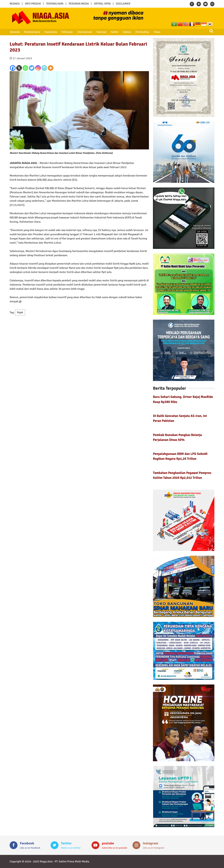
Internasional (84, 32)
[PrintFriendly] (44, 68)
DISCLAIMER (123, 4)
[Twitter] (32, 68)
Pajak (20, 312)
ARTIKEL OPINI (102, 4)
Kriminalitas (141, 32)
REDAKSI (15, 4)
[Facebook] (13, 68)
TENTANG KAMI (55, 4)
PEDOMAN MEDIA (79, 4)
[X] (19, 68)
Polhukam (67, 32)
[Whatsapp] (25, 68)
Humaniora (50, 32)
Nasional (101, 32)
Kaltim (114, 32)
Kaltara (126, 32)
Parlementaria (32, 32)
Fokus (156, 32)
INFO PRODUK (33, 4)
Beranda (15, 32)
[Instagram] (38, 68)
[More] (51, 68)
